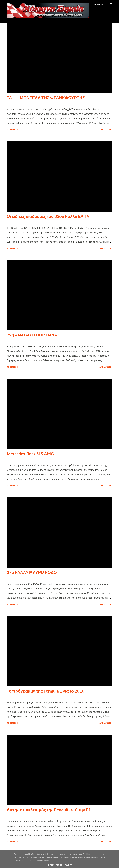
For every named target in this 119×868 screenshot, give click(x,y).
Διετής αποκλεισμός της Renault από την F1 (49, 810)
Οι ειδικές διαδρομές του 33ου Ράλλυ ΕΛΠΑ (48, 216)
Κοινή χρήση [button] (12, 130)
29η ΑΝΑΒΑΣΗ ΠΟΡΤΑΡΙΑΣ (33, 335)
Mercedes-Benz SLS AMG (30, 454)
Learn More (55, 865)
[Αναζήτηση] (99, 4)
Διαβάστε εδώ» (106, 130)
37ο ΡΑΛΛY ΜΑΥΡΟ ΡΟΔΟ (32, 572)
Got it (68, 865)
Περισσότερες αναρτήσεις (101, 850)
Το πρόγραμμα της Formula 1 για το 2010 (46, 691)
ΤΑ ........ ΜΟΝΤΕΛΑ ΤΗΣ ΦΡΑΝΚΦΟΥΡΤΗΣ (46, 98)
